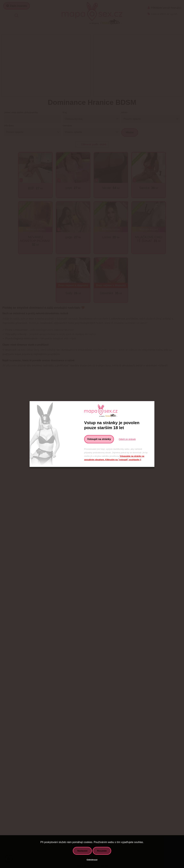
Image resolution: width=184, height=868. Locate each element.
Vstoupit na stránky (99, 439)
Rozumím (102, 851)
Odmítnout (92, 860)
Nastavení (82, 851)
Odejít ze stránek (127, 439)
